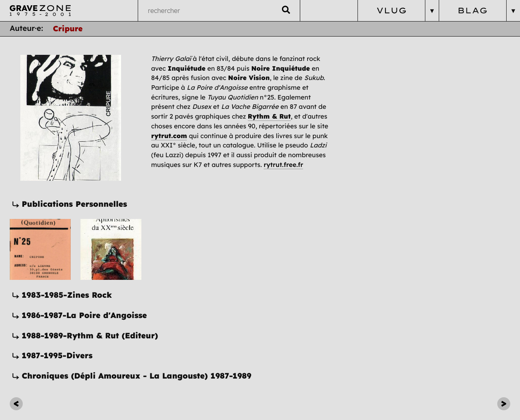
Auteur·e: (26, 28)
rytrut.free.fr (283, 165)
